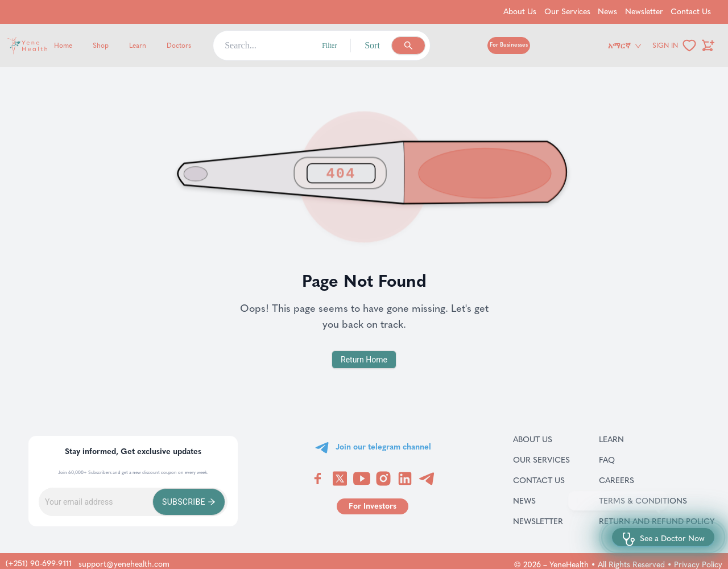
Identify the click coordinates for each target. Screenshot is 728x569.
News (538, 501)
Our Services (541, 460)
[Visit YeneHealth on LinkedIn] (405, 479)
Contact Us (541, 480)
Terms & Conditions (657, 501)
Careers (631, 480)
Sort (372, 45)
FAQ (621, 460)
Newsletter (541, 521)
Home (63, 46)
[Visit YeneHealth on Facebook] (318, 479)
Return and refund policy (657, 521)
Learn (138, 46)
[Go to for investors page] (373, 506)
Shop (101, 46)
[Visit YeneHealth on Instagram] (383, 479)
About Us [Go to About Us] (520, 12)
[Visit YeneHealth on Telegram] (427, 479)
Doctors (179, 46)
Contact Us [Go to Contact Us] (691, 12)
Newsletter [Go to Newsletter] (644, 12)
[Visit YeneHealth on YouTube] (362, 479)
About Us (541, 439)
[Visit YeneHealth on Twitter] (340, 479)
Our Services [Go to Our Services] (567, 12)
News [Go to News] (607, 12)
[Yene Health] (82, 46)
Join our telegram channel (383, 447)
